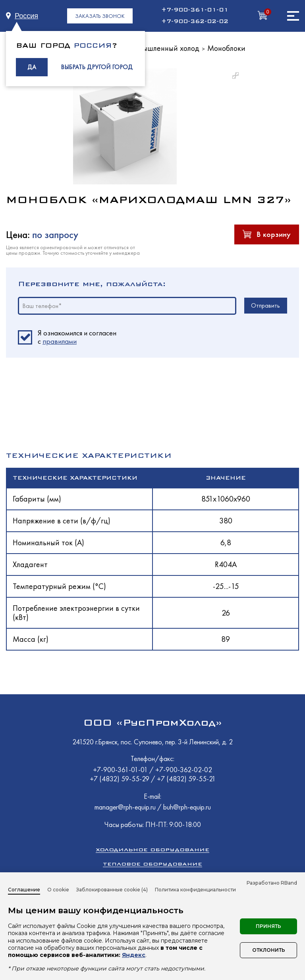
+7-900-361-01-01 (195, 10)
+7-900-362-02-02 (195, 21)
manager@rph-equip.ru (125, 807)
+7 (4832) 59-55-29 (120, 779)
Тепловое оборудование (152, 864)
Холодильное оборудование (152, 849)
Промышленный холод (162, 48)
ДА (32, 67)
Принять (268, 926)
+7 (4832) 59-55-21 (186, 779)
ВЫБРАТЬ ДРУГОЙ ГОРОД (97, 67)
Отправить (265, 305)
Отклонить (269, 950)
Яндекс (134, 955)
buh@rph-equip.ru (187, 807)
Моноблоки (226, 48)
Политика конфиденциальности (195, 890)
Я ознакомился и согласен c (77, 337)
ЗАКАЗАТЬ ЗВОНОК (100, 16)
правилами (60, 341)
